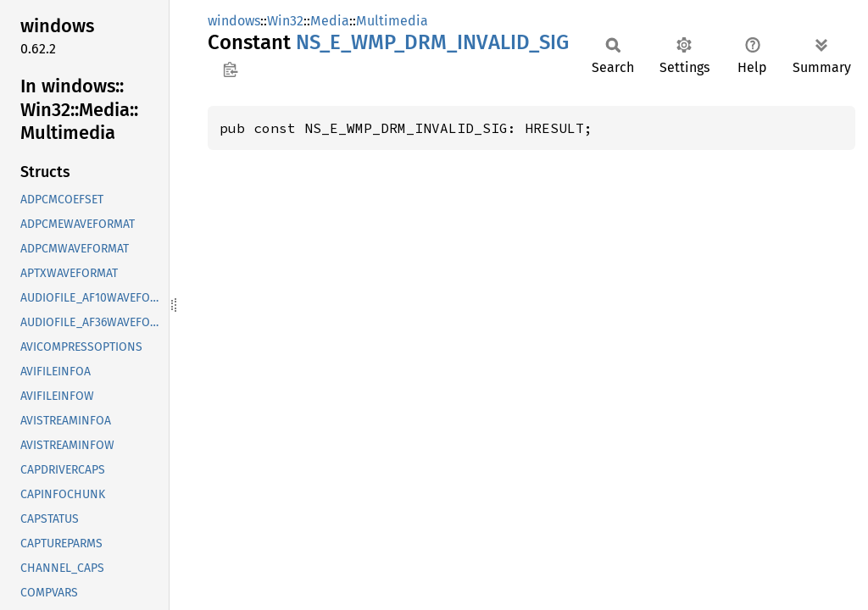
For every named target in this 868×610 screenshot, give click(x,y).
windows (234, 21)
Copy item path (230, 69)
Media (330, 21)
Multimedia (392, 21)
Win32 (285, 21)
